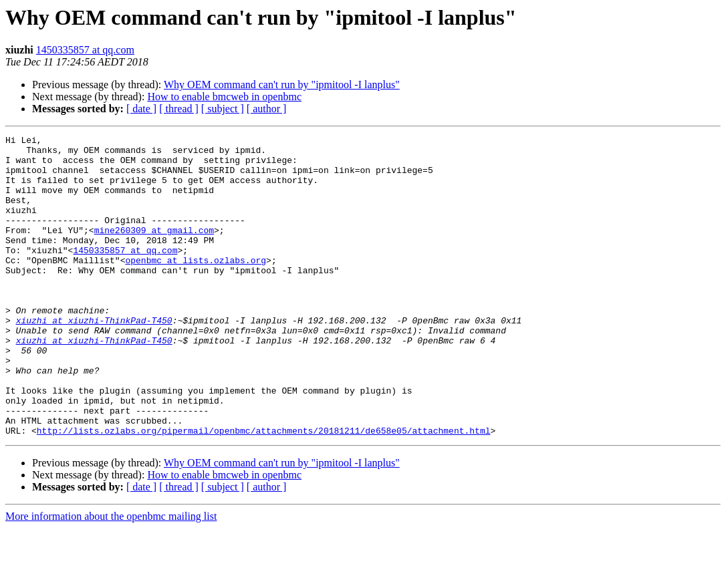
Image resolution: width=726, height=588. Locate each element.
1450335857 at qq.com (85, 50)
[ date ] (141, 109)
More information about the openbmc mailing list (111, 576)
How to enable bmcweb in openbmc (224, 97)
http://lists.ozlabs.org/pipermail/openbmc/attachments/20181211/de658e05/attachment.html (264, 490)
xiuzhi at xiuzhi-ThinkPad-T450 (94, 358)
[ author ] (267, 109)
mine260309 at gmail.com (154, 250)
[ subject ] (223, 109)
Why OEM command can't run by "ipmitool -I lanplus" (282, 85)
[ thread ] (179, 109)
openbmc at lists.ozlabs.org (196, 286)
